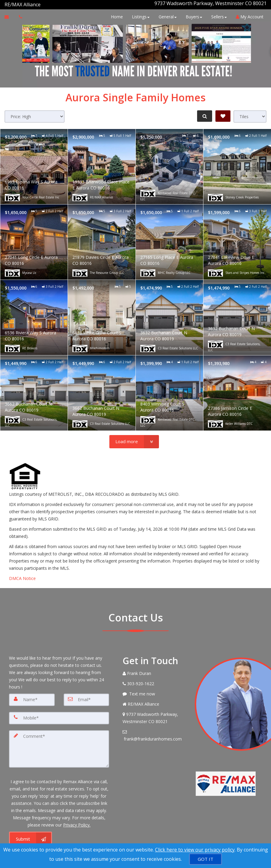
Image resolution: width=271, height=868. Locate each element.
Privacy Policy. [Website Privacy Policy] (77, 821)
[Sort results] (35, 114)
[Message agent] (154, 692)
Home (115, 14)
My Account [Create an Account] (248, 14)
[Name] (32, 697)
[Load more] (134, 439)
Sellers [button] (218, 14)
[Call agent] (41, 3)
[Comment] (59, 745)
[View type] (250, 114)
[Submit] (30, 835)
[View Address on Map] (154, 716)
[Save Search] (223, 114)
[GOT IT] (206, 859)
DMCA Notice (22, 576)
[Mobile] (59, 715)
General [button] (166, 14)
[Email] (87, 697)
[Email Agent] (9, 14)
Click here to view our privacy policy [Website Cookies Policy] (195, 850)
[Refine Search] (204, 114)
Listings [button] (139, 14)
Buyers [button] (192, 14)
